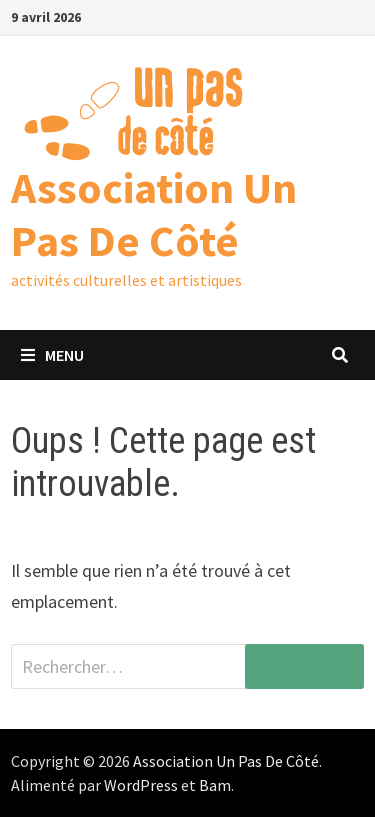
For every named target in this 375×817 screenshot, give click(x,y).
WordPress (141, 785)
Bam (215, 785)
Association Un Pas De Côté (154, 214)
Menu (52, 355)
